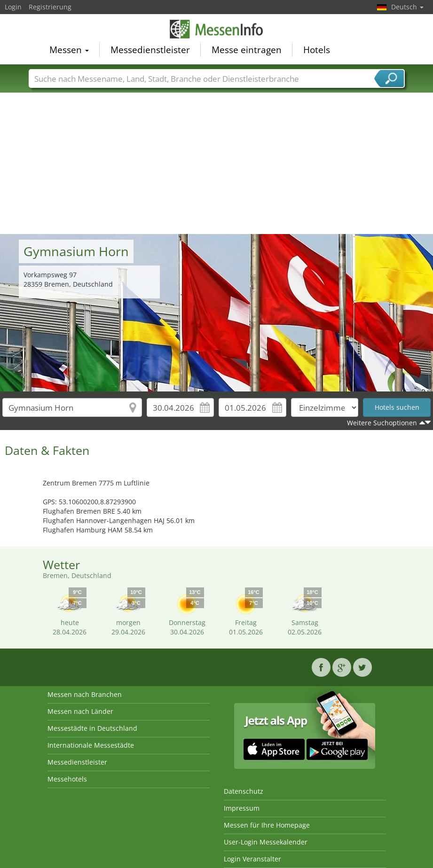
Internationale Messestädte (91, 745)
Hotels (317, 50)
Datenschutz (244, 791)
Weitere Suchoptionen (382, 423)
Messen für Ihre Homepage (267, 825)
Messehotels (67, 779)
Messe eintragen (247, 50)
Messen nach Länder (80, 711)
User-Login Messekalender (266, 842)
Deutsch (407, 7)
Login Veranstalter (252, 859)
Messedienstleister (150, 50)
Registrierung (50, 7)
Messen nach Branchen (85, 694)
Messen (69, 50)
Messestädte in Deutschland (92, 728)
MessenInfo (217, 29)
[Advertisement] (217, 164)
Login (13, 7)
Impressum (242, 808)
